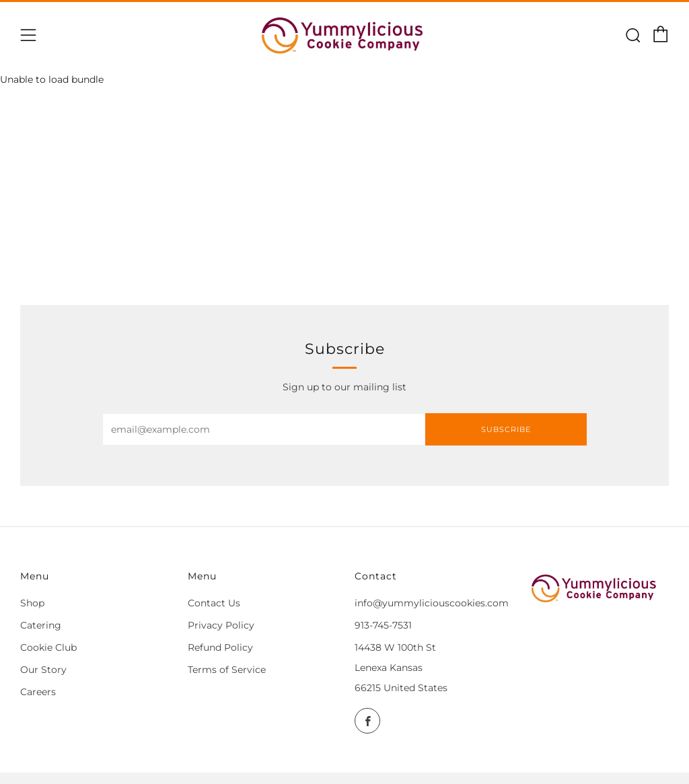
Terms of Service (227, 670)
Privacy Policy (221, 625)
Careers (38, 692)
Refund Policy (220, 647)
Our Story (43, 670)
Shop (32, 603)
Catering (41, 625)
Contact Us (214, 603)
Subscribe (506, 429)
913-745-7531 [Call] (383, 625)
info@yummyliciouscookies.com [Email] (432, 603)
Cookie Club (48, 647)
